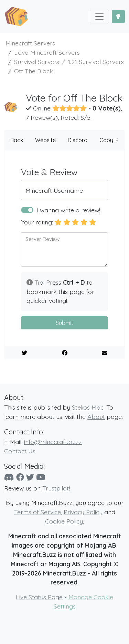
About (96, 416)
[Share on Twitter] (24, 353)
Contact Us (20, 451)
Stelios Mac (88, 407)
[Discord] (9, 477)
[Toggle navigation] (99, 17)
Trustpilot (56, 488)
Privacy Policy (83, 512)
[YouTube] (41, 477)
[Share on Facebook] (65, 353)
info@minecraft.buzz (53, 442)
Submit (64, 323)
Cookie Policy (64, 521)
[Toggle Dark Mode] (118, 17)
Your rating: (37, 222)
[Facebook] (20, 477)
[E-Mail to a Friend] (105, 353)
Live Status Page (39, 597)
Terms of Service (37, 512)
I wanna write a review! (68, 210)
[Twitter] (30, 477)
